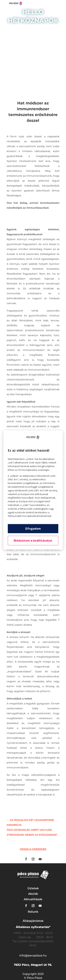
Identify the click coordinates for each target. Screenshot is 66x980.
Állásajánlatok (33, 921)
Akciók (33, 894)
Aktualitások (33, 899)
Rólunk (33, 912)
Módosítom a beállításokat (33, 541)
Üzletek (33, 888)
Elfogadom (33, 529)
